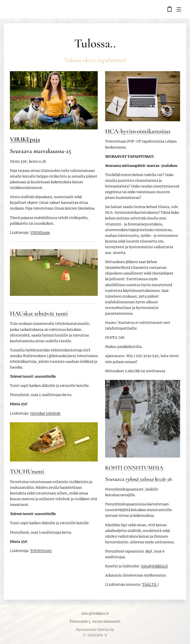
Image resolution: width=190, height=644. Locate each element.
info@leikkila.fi (154, 566)
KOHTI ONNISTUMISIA (135, 467)
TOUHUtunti (28, 471)
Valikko (179, 9)
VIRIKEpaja (25, 139)
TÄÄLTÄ (150, 584)
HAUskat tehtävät (45, 413)
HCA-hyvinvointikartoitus (138, 131)
